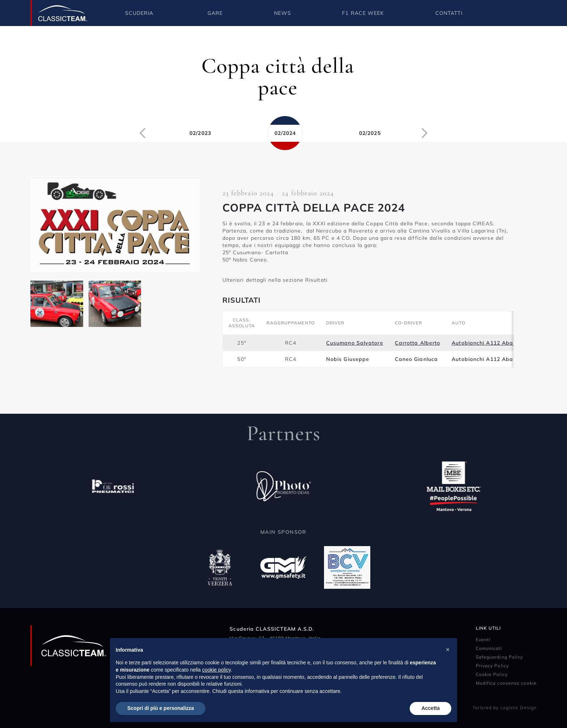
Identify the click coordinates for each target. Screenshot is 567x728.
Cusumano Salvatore (355, 343)
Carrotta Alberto (418, 343)
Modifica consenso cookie (506, 683)
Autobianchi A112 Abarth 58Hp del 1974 (507, 343)
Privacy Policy (492, 666)
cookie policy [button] (216, 670)
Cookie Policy (492, 674)
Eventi (483, 640)
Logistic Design (519, 708)
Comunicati (489, 648)
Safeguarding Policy (500, 657)
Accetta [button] (430, 708)
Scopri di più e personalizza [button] (161, 708)
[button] (448, 650)
